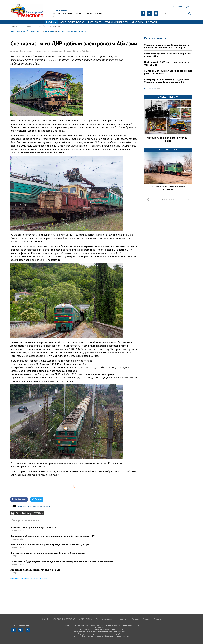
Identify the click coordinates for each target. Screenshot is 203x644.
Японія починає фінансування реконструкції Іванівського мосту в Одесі (51, 544)
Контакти (152, 22)
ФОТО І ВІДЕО (94, 22)
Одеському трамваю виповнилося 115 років (168, 139)
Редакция (158, 619)
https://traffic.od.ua (27, 10)
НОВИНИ (51, 22)
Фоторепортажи (168, 150)
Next (188, 199)
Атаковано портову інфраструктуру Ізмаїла (35, 570)
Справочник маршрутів (117, 22)
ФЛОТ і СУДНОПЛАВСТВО (72, 22)
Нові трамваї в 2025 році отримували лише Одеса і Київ (167, 63)
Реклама (146, 619)
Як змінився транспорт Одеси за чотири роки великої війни (168, 55)
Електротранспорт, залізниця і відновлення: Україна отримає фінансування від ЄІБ (167, 81)
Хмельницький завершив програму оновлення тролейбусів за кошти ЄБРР (53, 536)
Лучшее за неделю (168, 97)
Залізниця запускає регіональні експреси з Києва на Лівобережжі (48, 553)
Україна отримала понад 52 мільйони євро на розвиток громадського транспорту (167, 46)
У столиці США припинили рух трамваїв (33, 527)
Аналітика (137, 22)
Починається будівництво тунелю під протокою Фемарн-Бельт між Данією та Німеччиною (62, 561)
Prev (148, 199)
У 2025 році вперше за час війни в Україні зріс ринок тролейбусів (168, 72)
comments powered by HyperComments (29, 578)
